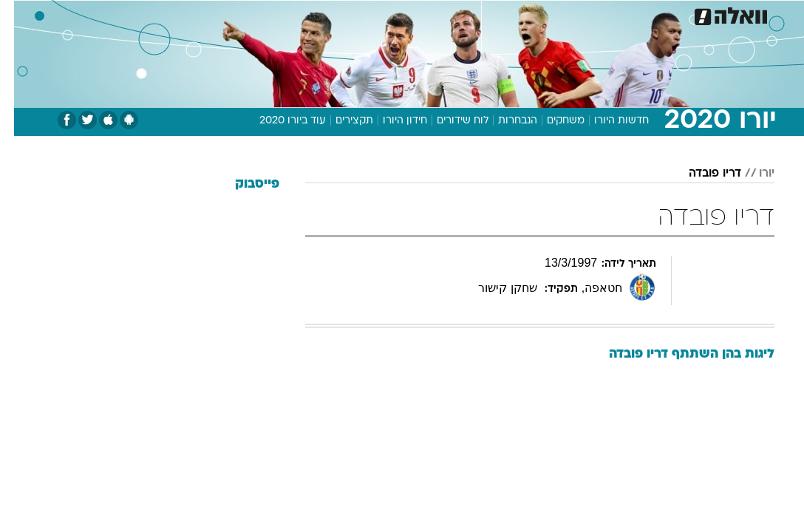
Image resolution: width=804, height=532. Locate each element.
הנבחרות (504, 121)
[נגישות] (20, 14)
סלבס (504, 14)
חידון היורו (391, 121)
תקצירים (340, 121)
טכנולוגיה (289, 14)
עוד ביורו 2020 (279, 121)
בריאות (386, 14)
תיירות (340, 14)
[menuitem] (629, 14)
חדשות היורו (607, 121)
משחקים (552, 121)
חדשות (638, 14)
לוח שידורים (449, 121)
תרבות (547, 14)
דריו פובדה (701, 174)
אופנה (239, 14)
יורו (753, 174)
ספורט (592, 14)
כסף (466, 14)
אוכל (429, 14)
